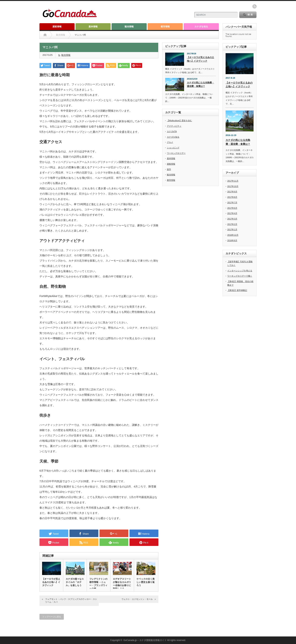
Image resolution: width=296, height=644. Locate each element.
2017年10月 (233, 186)
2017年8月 (232, 197)
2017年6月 (232, 208)
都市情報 (165, 27)
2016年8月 (232, 240)
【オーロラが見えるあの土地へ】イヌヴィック (51, 582)
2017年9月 (232, 192)
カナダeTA (172, 131)
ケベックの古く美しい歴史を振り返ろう (146, 582)
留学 (169, 169)
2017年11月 (233, 181)
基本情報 (93, 27)
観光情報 (129, 27)
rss (254, 6)
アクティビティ (174, 126)
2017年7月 (232, 203)
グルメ (170, 142)
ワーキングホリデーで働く (240, 276)
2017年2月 (232, 224)
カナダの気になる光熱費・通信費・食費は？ (200, 84)
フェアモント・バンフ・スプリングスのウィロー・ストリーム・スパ (71, 601)
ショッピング (173, 148)
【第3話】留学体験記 (237, 290)
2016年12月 (233, 235)
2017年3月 (232, 219)
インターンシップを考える (240, 271)
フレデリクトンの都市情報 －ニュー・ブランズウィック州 (98, 584)
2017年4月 (232, 213)
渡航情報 (57, 27)
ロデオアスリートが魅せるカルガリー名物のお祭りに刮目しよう (122, 584)
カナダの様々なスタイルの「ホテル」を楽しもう (75, 582)
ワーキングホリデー (176, 153)
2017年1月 (232, 230)
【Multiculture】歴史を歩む (179, 121)
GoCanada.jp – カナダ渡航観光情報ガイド (145, 640)
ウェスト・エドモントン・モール (137, 599)
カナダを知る (201, 27)
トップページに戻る (52, 617)
